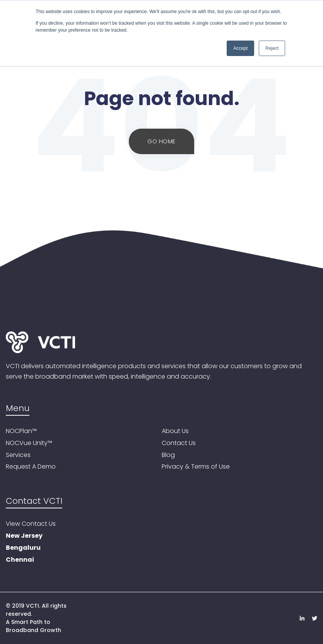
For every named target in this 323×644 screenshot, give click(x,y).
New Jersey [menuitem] (24, 536)
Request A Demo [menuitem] (31, 467)
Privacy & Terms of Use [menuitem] (196, 467)
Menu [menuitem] (18, 409)
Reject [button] (272, 48)
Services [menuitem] (18, 455)
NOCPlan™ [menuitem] (21, 431)
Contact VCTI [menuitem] (34, 501)
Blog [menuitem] (168, 455)
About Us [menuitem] (175, 431)
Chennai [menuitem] (20, 560)
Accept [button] (240, 48)
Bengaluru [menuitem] (23, 548)
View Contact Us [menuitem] (31, 524)
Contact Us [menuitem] (179, 443)
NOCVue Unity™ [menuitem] (29, 443)
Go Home (161, 141)
